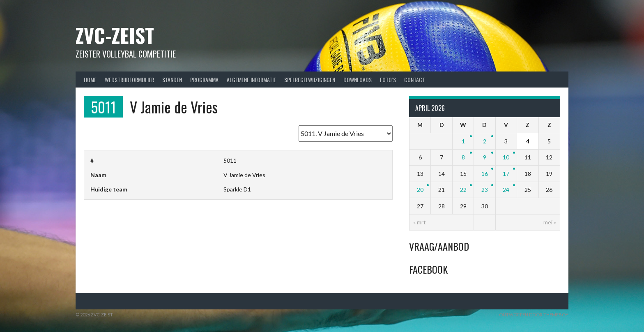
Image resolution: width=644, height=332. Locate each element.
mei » (550, 222)
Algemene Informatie (251, 80)
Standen (172, 80)
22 (463, 190)
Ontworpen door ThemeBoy (534, 315)
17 (506, 174)
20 (420, 190)
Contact (415, 80)
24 (506, 190)
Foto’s (388, 80)
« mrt (420, 222)
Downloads (358, 80)
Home (90, 80)
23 (485, 190)
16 (485, 174)
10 (506, 157)
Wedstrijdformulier (129, 80)
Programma (204, 80)
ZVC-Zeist (115, 35)
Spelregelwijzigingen (310, 80)
